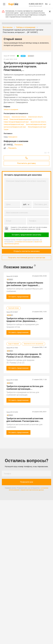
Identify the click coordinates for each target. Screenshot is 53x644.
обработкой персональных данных (32, 490)
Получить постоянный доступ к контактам (27, 258)
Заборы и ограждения (11, 110)
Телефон (33, 221)
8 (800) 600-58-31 (36, 4)
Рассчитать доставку (26, 163)
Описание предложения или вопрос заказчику (26, 181)
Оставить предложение (18, 297)
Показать (19, 145)
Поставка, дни (41, 204)
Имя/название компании (17, 213)
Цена (8, 204)
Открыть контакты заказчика (27, 251)
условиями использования (24, 242)
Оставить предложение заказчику (26, 235)
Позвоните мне (27, 482)
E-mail (9, 221)
